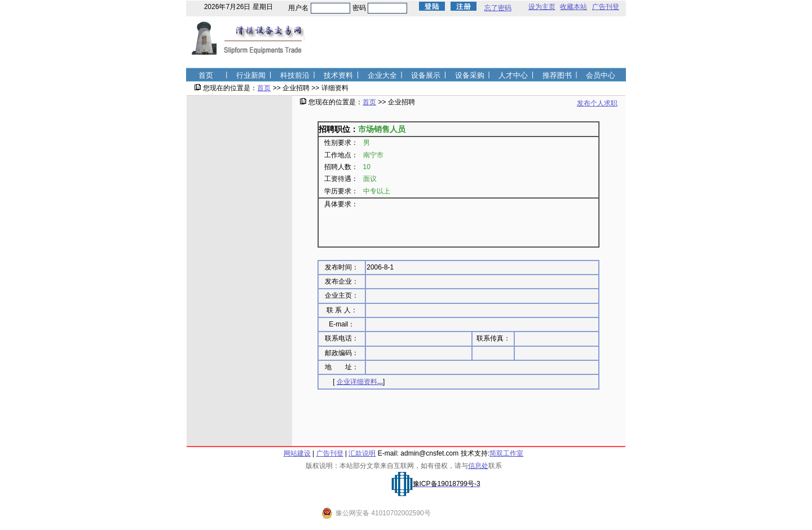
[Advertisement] (239, 277)
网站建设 (297, 453)
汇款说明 (362, 453)
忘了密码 (498, 8)
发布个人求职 (597, 103)
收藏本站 (573, 7)
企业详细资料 (360, 382)
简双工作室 (506, 453)
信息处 (478, 466)
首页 (264, 88)
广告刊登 (606, 7)
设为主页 (542, 7)
